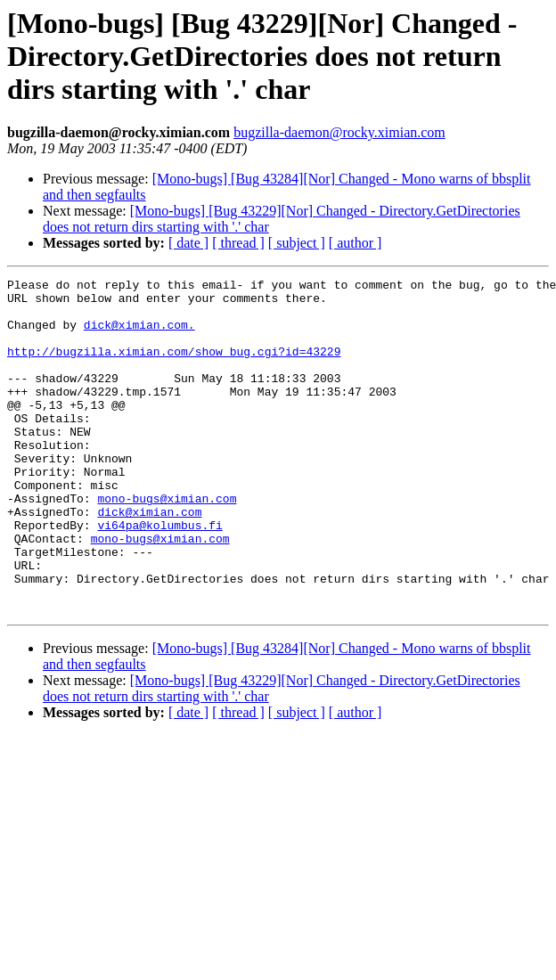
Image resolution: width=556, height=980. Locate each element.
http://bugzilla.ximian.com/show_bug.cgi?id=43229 (174, 367)
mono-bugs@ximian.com (167, 543)
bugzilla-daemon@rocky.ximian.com (339, 132)
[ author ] (356, 243)
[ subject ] (297, 243)
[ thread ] (238, 243)
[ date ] (188, 243)
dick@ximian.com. (139, 335)
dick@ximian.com (149, 559)
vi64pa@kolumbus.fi (159, 576)
